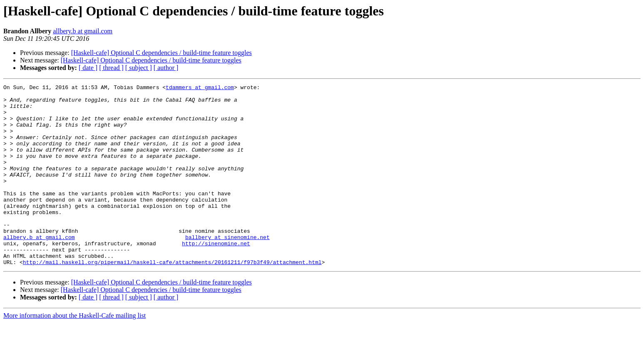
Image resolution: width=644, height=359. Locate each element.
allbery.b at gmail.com (83, 31)
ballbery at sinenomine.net (228, 268)
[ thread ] (111, 68)
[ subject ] (139, 68)
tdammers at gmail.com (200, 88)
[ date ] (88, 68)
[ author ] (166, 68)
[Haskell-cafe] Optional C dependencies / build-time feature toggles (162, 53)
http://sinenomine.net (216, 276)
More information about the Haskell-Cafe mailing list (75, 352)
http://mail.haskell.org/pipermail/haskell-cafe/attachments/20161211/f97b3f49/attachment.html (172, 298)
